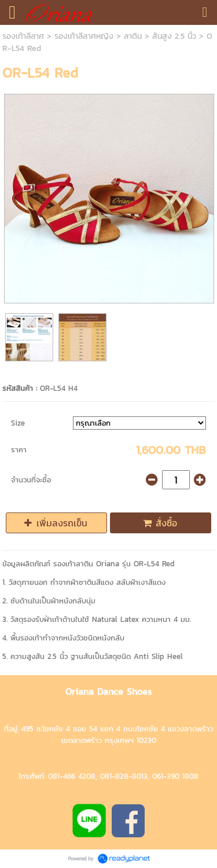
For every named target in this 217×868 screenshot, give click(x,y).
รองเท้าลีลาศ (23, 36)
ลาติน (133, 36)
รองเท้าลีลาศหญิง (84, 36)
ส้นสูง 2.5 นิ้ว (174, 36)
